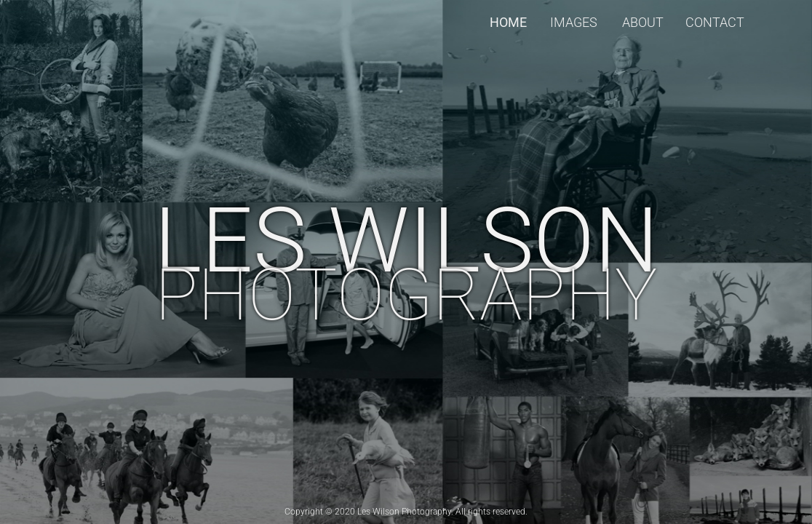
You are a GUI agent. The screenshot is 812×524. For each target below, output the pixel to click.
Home (508, 22)
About (643, 22)
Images (574, 22)
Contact (715, 22)
